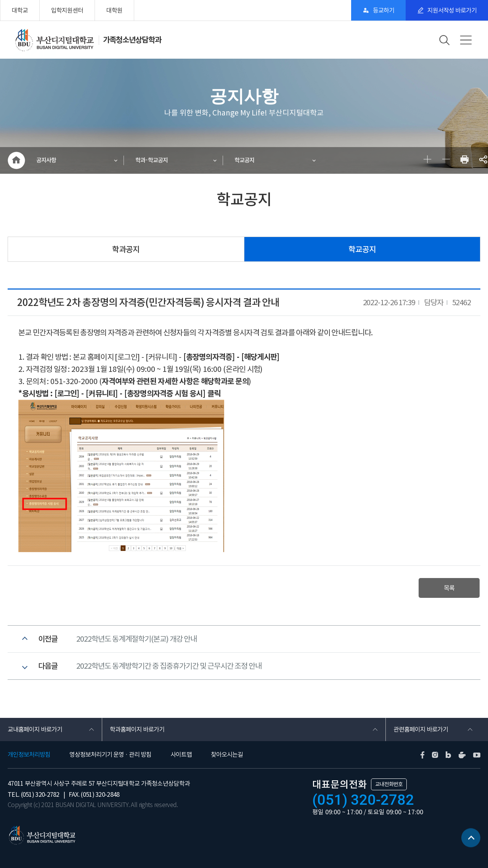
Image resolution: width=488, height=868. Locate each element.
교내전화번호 (389, 784)
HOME (16, 160)
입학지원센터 (67, 10)
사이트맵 (181, 754)
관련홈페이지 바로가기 (421, 729)
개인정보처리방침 (29, 754)
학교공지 (244, 160)
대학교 (20, 10)
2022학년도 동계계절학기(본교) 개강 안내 (136, 639)
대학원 (114, 10)
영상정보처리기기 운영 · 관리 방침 (110, 754)
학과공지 (126, 249)
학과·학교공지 (152, 160)
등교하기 (384, 10)
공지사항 (46, 160)
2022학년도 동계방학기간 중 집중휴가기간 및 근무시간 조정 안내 (169, 666)
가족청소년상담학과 (132, 40)
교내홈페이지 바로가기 (35, 729)
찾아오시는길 (227, 754)
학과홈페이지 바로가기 (137, 729)
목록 (449, 588)
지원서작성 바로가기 (452, 10)
